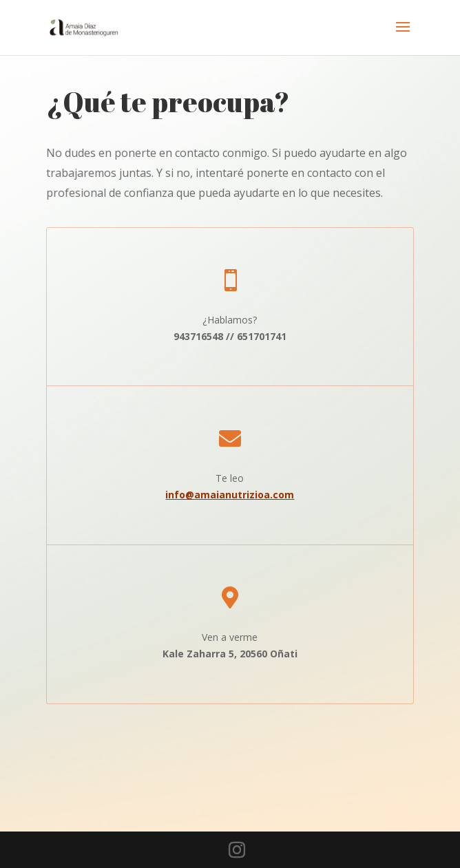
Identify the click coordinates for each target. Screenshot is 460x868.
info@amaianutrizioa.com (230, 495)
